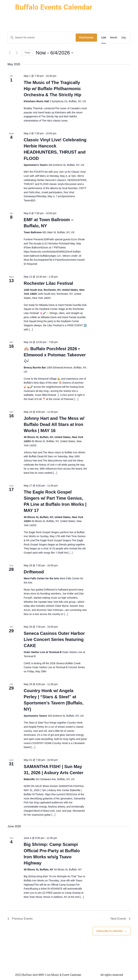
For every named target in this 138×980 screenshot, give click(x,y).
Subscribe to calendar (110, 931)
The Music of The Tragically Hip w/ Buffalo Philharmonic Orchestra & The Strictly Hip (52, 89)
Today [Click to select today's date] (27, 53)
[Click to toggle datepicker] (55, 53)
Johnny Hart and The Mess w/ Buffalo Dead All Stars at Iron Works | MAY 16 (54, 424)
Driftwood (34, 572)
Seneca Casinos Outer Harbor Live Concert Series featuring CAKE (54, 639)
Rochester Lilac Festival (48, 283)
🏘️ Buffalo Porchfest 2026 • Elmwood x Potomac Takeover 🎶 (55, 355)
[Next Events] (17, 53)
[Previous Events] (10, 53)
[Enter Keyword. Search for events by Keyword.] (42, 38)
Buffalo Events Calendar (54, 7)
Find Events (86, 37)
